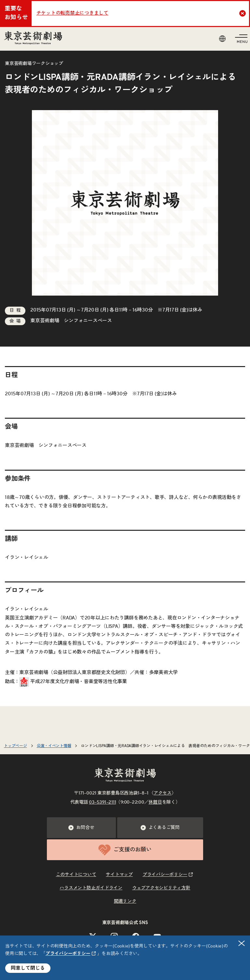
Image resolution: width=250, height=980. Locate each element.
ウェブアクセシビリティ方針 (161, 888)
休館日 (155, 802)
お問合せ (81, 828)
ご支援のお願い (125, 850)
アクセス (163, 793)
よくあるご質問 (160, 828)
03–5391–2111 (102, 802)
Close (243, 13)
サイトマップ (119, 875)
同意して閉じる (28, 968)
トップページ (15, 746)
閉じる (242, 943)
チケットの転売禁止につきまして (72, 13)
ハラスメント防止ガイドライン (91, 888)
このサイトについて (76, 875)
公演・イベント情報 (54, 746)
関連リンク (125, 901)
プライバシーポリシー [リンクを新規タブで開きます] (68, 954)
